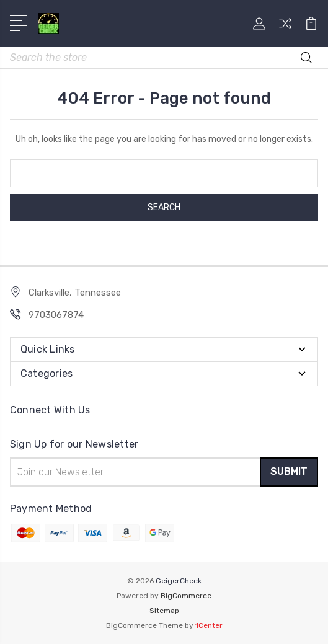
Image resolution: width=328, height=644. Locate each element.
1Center (209, 625)
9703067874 (56, 315)
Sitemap (164, 611)
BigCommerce (186, 596)
